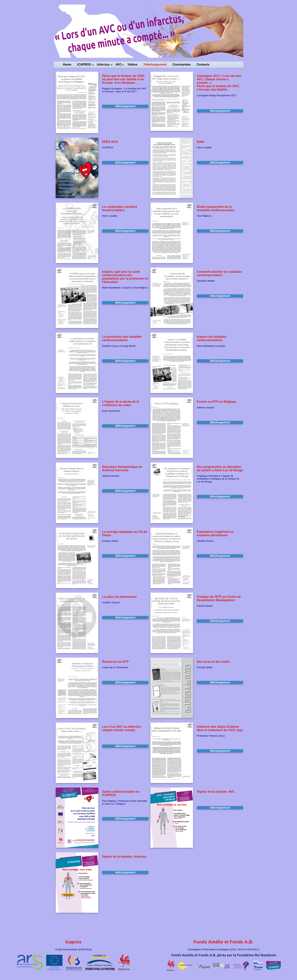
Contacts (203, 64)
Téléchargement (155, 64)
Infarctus (103, 64)
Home (67, 64)
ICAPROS (84, 64)
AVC (119, 64)
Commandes (181, 64)
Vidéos (133, 64)
